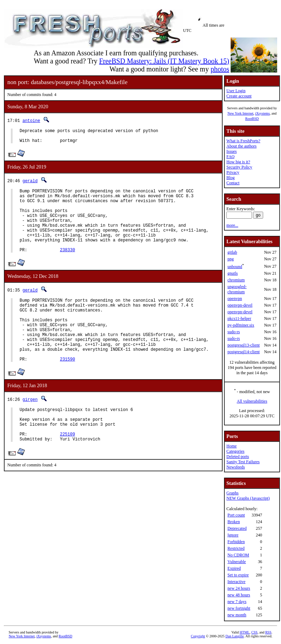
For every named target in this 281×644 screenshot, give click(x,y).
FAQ (230, 157)
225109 (67, 471)
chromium (236, 280)
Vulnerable (237, 562)
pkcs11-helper (239, 318)
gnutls (233, 273)
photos (220, 69)
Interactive (236, 582)
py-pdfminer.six (241, 325)
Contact (233, 183)
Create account (239, 96)
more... (232, 225)
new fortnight (239, 608)
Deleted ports (238, 457)
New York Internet (240, 113)
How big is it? (238, 162)
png (231, 259)
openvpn (235, 299)
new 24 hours (239, 588)
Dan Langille (234, 636)
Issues (231, 151)
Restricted (236, 548)
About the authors (241, 146)
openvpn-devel (240, 305)
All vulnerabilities (252, 401)
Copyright (198, 636)
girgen (30, 430)
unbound (235, 267)
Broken (234, 522)
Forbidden (236, 542)
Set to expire (238, 575)
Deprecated (237, 528)
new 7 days (237, 602)
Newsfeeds (236, 467)
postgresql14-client (244, 352)
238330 (67, 266)
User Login (236, 91)
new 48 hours (239, 595)
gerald (30, 184)
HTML (245, 632)
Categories (235, 451)
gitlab (232, 252)
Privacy (233, 172)
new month (237, 615)
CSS (254, 632)
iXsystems (262, 113)
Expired (234, 568)
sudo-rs (234, 332)
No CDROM (238, 555)
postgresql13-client (244, 345)
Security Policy (239, 167)
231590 (67, 389)
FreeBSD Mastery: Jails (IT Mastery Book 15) (164, 61)
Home (231, 446)
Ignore (233, 535)
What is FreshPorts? (243, 141)
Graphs (233, 493)
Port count (236, 515)
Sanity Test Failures (243, 462)
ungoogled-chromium (237, 289)
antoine (31, 120)
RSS (268, 632)
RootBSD (252, 119)
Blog (230, 178)
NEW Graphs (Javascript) (248, 498)
